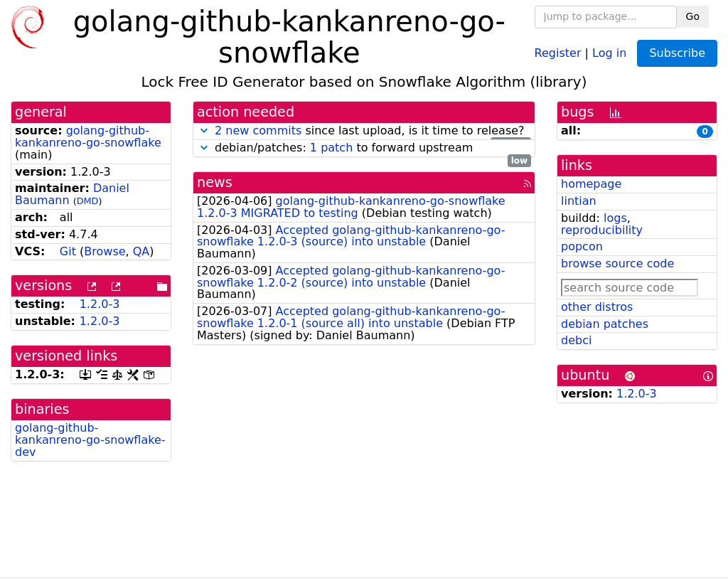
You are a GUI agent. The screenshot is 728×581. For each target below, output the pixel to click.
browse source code (617, 263)
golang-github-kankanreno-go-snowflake (88, 137)
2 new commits (258, 130)
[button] (204, 130)
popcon (582, 246)
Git (68, 251)
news (215, 182)
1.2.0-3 (100, 304)
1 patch (331, 148)
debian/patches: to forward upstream (364, 148)
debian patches (605, 324)
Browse (105, 251)
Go (693, 16)
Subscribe (677, 53)
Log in (609, 52)
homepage (591, 184)
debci (576, 340)
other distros (597, 307)
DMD (88, 201)
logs (615, 218)
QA (141, 251)
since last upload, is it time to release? (364, 131)
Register (558, 52)
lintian (579, 201)
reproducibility (602, 230)
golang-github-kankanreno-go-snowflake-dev (90, 440)
